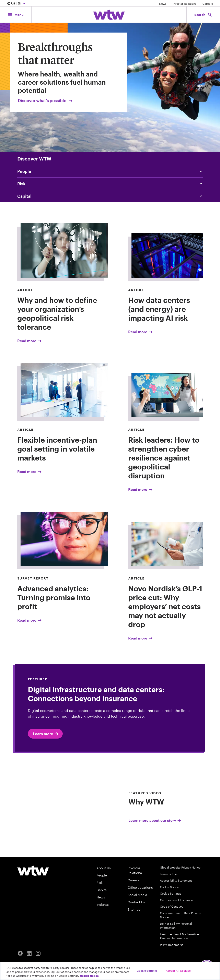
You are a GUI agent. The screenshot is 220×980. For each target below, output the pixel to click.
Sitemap (134, 909)
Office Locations (140, 887)
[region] (110, 971)
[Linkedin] (29, 953)
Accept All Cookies (178, 970)
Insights (103, 904)
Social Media (137, 895)
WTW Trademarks (172, 945)
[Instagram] (38, 953)
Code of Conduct (171, 906)
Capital (102, 890)
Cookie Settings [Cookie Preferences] (171, 893)
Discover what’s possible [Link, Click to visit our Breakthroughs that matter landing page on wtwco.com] (45, 100)
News (163, 4)
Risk (100, 882)
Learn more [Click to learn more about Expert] (46, 734)
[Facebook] (20, 953)
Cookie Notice (169, 887)
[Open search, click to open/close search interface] (203, 15)
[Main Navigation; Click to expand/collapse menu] (16, 15)
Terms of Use (169, 874)
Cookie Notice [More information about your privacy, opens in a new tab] (89, 976)
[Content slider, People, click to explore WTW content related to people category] (110, 171)
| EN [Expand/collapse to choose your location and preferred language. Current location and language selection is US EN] (17, 4)
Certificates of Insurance (176, 900)
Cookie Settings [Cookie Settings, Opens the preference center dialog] (147, 970)
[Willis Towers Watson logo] (33, 871)
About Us (104, 868)
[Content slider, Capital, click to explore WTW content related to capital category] (110, 196)
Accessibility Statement (176, 880)
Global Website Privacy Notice (180, 867)
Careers (208, 4)
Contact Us (136, 902)
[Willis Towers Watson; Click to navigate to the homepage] (109, 15)
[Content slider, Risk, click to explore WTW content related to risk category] (110, 184)
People (102, 875)
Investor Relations (184, 4)
